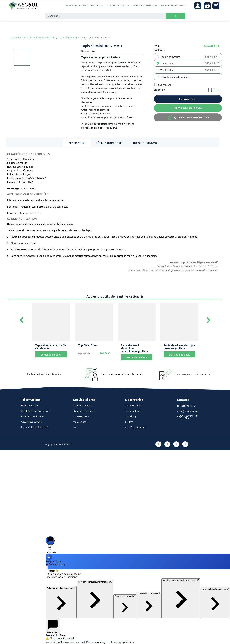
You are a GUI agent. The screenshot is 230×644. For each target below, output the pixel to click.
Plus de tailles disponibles (173, 77)
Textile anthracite (170, 57)
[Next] (208, 320)
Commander (188, 99)
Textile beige (168, 63)
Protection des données (32, 416)
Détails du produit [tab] (109, 143)
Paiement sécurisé (82, 406)
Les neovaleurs (133, 411)
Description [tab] (77, 143)
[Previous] (22, 320)
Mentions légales (30, 406)
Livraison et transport (84, 411)
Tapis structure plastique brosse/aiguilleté (179, 347)
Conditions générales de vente (37, 411)
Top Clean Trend (88, 345)
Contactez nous (81, 416)
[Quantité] (214, 90)
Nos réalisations (133, 406)
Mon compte (80, 422)
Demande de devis (188, 108)
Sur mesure (165, 85)
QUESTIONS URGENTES (188, 117)
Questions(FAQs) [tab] (145, 143)
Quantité (159, 90)
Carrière (129, 422)
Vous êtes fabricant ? (135, 427)
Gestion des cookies (31, 422)
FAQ (75, 427)
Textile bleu (167, 70)
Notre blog (130, 416)
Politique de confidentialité (35, 427)
